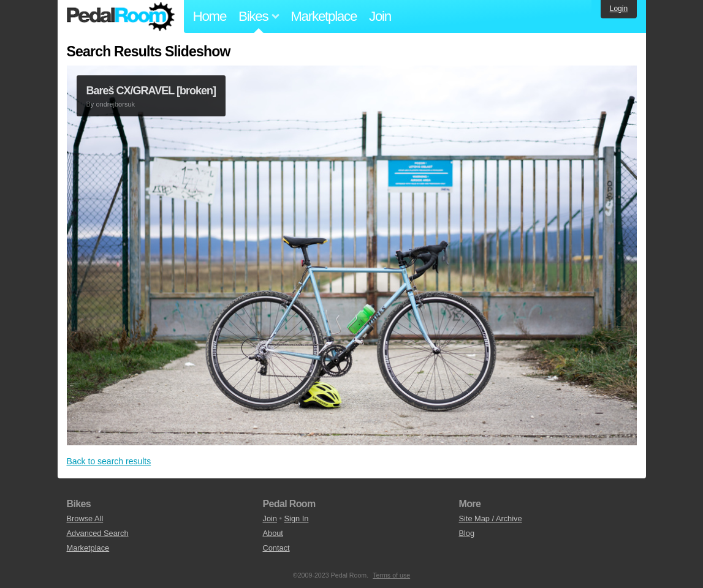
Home (210, 16)
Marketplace (324, 16)
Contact (276, 548)
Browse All (85, 518)
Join (380, 16)
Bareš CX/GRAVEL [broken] (151, 91)
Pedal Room (121, 17)
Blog (466, 533)
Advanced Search (98, 533)
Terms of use (391, 575)
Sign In (297, 518)
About (272, 533)
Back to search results (109, 461)
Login (619, 9)
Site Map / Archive (490, 518)
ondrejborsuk (115, 104)
